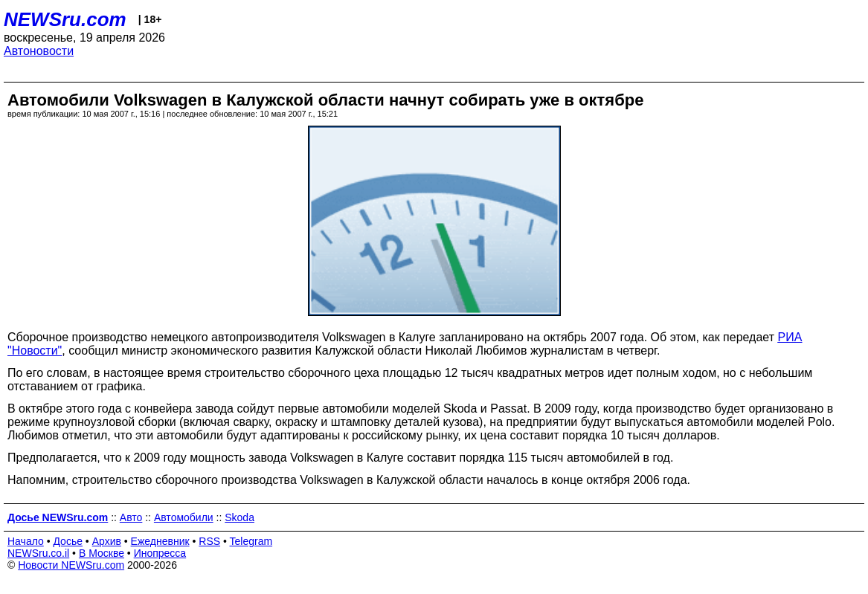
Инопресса (160, 553)
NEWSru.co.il (38, 553)
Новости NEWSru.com (71, 565)
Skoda (239, 517)
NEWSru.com (65, 19)
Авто (131, 517)
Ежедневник (160, 541)
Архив (107, 541)
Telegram (251, 541)
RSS (209, 541)
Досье (68, 541)
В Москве (102, 553)
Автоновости (39, 51)
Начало (26, 541)
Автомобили (184, 517)
